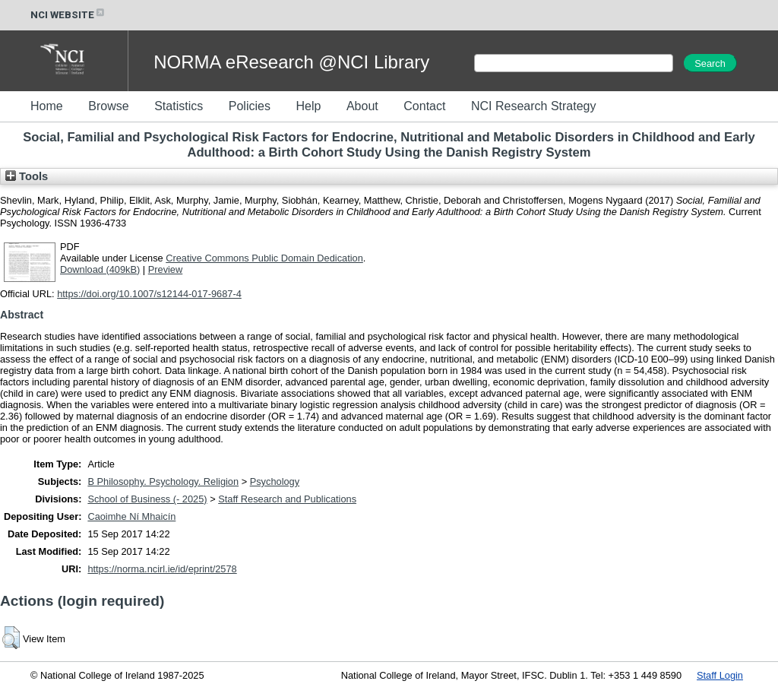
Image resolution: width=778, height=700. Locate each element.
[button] (11, 638)
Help (308, 106)
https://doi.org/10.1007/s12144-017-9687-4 (149, 294)
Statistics (179, 106)
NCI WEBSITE (68, 15)
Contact (424, 106)
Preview (166, 269)
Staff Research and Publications (287, 499)
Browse (108, 106)
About (362, 106)
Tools (27, 176)
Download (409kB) (100, 269)
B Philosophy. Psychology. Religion (163, 481)
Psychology (275, 481)
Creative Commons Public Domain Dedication (264, 258)
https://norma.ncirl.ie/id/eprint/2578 (162, 569)
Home (47, 106)
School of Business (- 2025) (147, 499)
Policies (250, 106)
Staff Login (720, 675)
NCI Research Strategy (534, 106)
